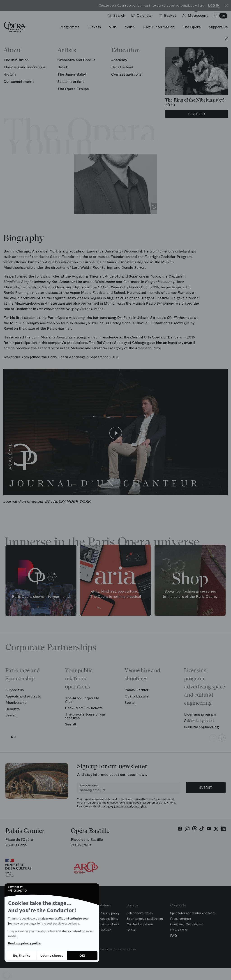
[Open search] (117, 16)
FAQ (174, 936)
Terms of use (110, 924)
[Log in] (196, 16)
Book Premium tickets (84, 708)
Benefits (13, 709)
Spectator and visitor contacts (193, 913)
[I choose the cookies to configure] (52, 956)
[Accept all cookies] (82, 956)
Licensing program (200, 714)
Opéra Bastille (137, 696)
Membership (16, 703)
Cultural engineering (201, 727)
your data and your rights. (131, 806)
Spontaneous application (145, 919)
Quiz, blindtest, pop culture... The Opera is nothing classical (115, 594)
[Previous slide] (213, 738)
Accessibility (109, 919)
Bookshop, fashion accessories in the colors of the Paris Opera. (190, 594)
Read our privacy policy (24, 943)
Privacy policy (110, 913)
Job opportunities (140, 913)
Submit (206, 788)
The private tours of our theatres (85, 716)
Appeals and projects (23, 696)
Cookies (106, 930)
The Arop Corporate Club (82, 700)
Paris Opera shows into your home (41, 597)
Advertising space (199, 721)
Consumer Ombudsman (187, 924)
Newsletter (179, 930)
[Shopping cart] (168, 16)
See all (11, 715)
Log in (214, 6)
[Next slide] (222, 738)
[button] (7, 975)
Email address (89, 785)
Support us (15, 690)
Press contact (181, 919)
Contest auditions (140, 924)
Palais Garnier (137, 690)
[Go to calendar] (143, 16)
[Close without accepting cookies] (21, 956)
